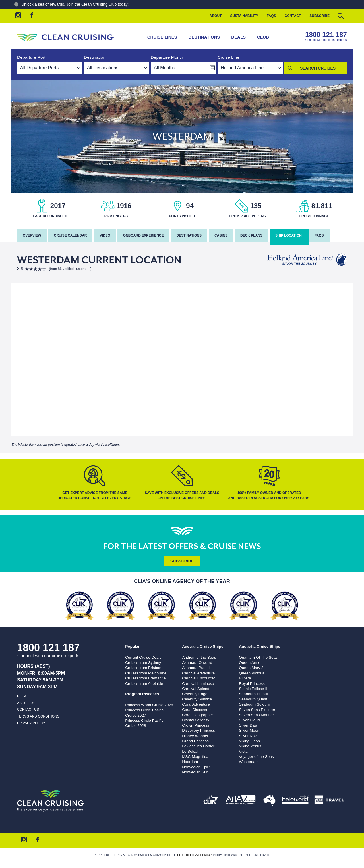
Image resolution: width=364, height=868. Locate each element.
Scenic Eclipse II (253, 689)
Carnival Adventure (198, 673)
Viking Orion (249, 741)
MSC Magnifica (195, 757)
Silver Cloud (249, 720)
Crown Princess (196, 725)
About (216, 16)
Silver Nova (249, 736)
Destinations (204, 37)
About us (26, 703)
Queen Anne (250, 663)
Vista (243, 751)
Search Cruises (318, 68)
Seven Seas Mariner (256, 715)
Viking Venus (250, 746)
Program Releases (142, 694)
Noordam (190, 762)
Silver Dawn (249, 725)
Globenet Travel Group (194, 855)
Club (263, 37)
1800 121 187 (326, 34)
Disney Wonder (195, 736)
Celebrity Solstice (197, 699)
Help (21, 696)
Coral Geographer (197, 715)
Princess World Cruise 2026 (149, 705)
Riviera (245, 678)
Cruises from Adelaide (144, 684)
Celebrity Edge (195, 694)
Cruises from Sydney (143, 663)
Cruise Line (228, 57)
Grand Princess (195, 741)
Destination (95, 57)
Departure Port (31, 57)
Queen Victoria (252, 673)
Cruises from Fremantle (145, 678)
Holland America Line (190, 88)
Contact (293, 16)
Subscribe (319, 16)
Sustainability (244, 16)
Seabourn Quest (253, 699)
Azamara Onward (197, 663)
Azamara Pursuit (196, 668)
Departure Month (167, 57)
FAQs (271, 16)
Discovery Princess (198, 730)
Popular (132, 646)
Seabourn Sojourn (255, 704)
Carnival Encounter (198, 678)
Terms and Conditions (38, 716)
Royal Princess (252, 684)
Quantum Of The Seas (258, 657)
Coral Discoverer (196, 710)
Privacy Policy (31, 723)
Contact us (28, 710)
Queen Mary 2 (251, 668)
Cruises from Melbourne (146, 673)
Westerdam (249, 762)
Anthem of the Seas (199, 657)
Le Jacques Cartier (198, 746)
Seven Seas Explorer (257, 710)
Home (132, 88)
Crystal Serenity (196, 720)
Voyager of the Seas (256, 757)
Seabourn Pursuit (254, 694)
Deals (238, 37)
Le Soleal (190, 751)
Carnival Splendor (197, 689)
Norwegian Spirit (196, 767)
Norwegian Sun (195, 772)
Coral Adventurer (197, 704)
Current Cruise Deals (143, 657)
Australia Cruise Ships (203, 646)
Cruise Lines (162, 37)
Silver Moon (249, 730)
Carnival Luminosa (198, 684)
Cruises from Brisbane (144, 668)
